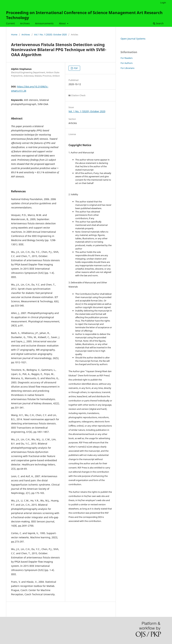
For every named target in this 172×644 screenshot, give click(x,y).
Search (158, 23)
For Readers (127, 58)
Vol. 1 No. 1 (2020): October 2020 (50, 35)
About (63, 23)
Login (163, 3)
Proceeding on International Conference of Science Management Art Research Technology (84, 15)
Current (10, 23)
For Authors (127, 63)
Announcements (44, 23)
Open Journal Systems (133, 39)
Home (14, 35)
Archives (25, 23)
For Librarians (127, 68)
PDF (76, 68)
